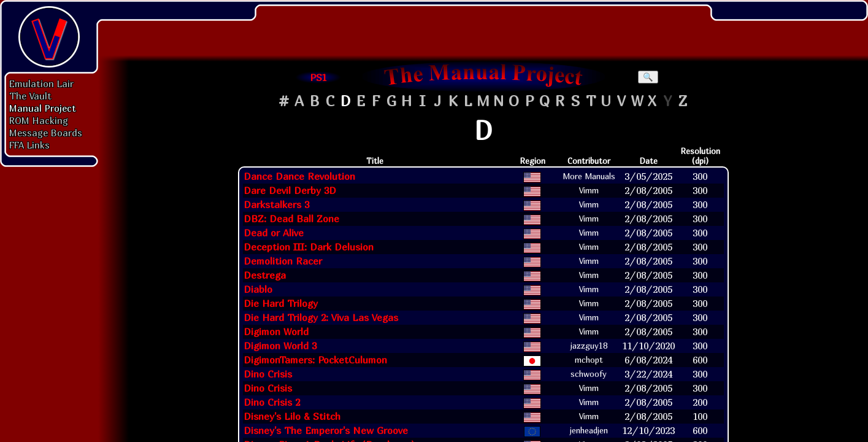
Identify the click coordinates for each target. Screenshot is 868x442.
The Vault (30, 96)
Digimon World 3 (280, 346)
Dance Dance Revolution (299, 176)
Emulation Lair (41, 83)
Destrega (265, 275)
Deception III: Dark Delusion (309, 247)
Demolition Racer (283, 261)
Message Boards (46, 133)
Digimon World (276, 331)
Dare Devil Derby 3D (290, 190)
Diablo (258, 289)
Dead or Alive (274, 233)
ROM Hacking (39, 120)
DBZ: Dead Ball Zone (291, 219)
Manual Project (43, 108)
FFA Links (29, 145)
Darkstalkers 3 (276, 204)
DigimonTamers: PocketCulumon (315, 360)
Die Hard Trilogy (281, 303)
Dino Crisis (268, 374)
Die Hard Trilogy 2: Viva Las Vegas (321, 317)
